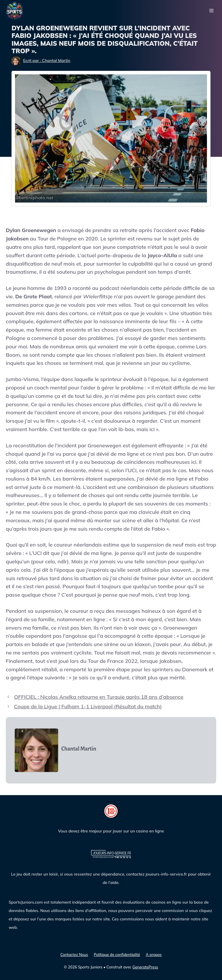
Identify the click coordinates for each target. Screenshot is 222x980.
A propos (154, 955)
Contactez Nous (74, 955)
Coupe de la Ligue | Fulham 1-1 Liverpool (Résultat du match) (88, 706)
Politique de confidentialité (117, 955)
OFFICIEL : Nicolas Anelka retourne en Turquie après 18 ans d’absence (99, 697)
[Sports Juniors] (14, 10)
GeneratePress (145, 967)
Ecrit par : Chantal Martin (47, 60)
